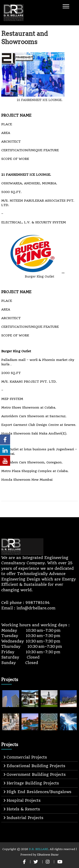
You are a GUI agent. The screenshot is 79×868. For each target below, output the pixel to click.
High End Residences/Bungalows (39, 792)
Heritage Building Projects (33, 783)
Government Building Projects (36, 774)
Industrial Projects (25, 818)
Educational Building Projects (36, 766)
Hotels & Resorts (23, 809)
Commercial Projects (27, 757)
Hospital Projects (24, 800)
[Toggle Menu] (66, 6)
